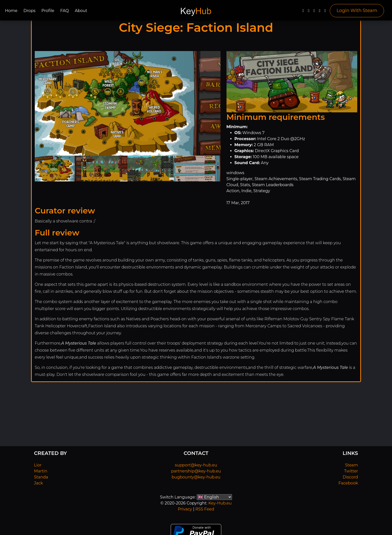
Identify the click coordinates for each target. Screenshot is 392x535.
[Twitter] (309, 12)
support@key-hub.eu (196, 465)
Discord (350, 477)
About (81, 11)
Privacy (185, 509)
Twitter (351, 471)
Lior (38, 465)
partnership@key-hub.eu (196, 471)
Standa (41, 477)
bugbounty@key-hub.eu (196, 477)
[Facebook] (303, 12)
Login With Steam (357, 11)
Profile (48, 11)
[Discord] (320, 12)
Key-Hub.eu (220, 503)
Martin (41, 471)
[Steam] (325, 12)
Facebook (348, 483)
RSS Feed (205, 509)
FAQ (64, 11)
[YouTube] (314, 12)
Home (11, 11)
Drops (29, 11)
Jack (38, 483)
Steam (351, 465)
